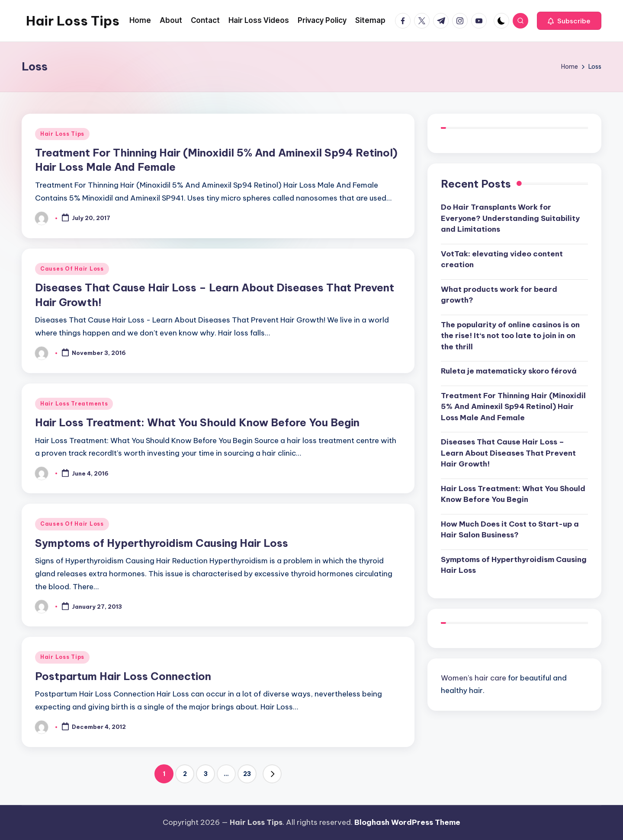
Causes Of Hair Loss (72, 269)
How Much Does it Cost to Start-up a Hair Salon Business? (510, 530)
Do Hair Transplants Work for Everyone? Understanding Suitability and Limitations (510, 218)
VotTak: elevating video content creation (502, 259)
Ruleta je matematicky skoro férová (509, 371)
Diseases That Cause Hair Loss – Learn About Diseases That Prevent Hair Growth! (508, 453)
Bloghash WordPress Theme (407, 822)
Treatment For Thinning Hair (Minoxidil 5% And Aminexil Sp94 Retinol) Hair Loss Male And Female (513, 407)
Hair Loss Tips (73, 21)
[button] (569, 21)
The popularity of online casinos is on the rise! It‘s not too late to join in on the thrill (510, 336)
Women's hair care (474, 678)
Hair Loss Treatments (74, 404)
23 (247, 774)
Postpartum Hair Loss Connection (123, 676)
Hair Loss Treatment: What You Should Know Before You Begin (197, 422)
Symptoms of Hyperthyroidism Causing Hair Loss (162, 543)
